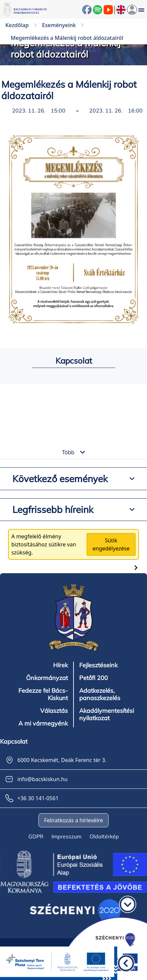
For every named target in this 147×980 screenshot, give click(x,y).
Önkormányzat (47, 678)
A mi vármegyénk (43, 724)
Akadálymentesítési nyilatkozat (107, 714)
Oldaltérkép (104, 836)
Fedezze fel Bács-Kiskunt (43, 694)
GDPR (36, 836)
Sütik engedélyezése (111, 544)
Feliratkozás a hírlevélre (73, 820)
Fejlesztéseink (98, 665)
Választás (54, 711)
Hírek (60, 665)
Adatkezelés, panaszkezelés (100, 694)
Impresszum (66, 836)
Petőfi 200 (94, 678)
